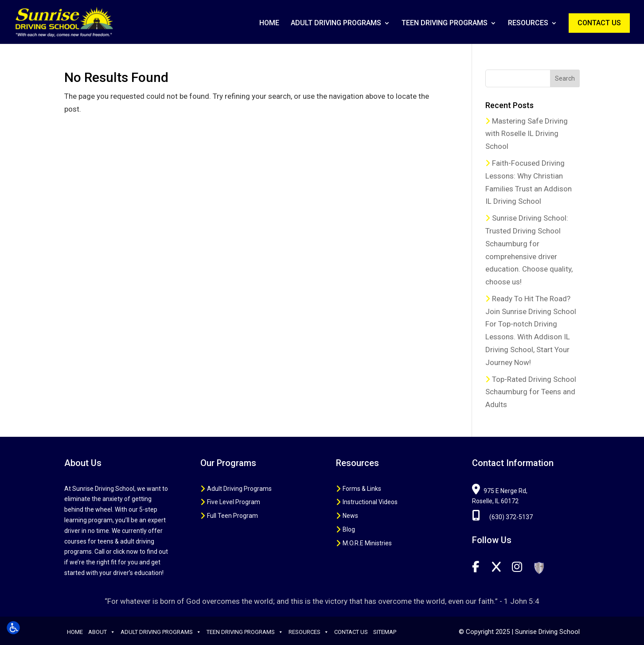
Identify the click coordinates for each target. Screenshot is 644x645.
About (102, 632)
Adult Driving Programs (336, 23)
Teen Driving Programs (445, 23)
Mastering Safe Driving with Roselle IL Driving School (527, 134)
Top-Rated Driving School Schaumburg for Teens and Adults (531, 392)
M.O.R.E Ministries (367, 543)
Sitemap (385, 632)
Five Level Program (234, 502)
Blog (349, 529)
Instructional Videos (370, 502)
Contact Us (599, 23)
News (350, 516)
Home (269, 23)
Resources (528, 23)
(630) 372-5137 (502, 517)
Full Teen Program (232, 516)
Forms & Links (362, 489)
